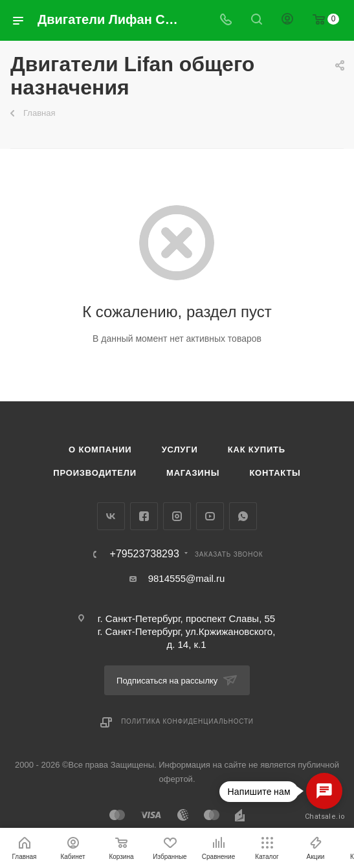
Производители (95, 473)
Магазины (193, 473)
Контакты (275, 473)
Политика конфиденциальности (187, 721)
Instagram (177, 516)
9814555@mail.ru (187, 578)
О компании (100, 450)
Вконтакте (111, 516)
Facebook (144, 516)
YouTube (210, 516)
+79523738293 (145, 554)
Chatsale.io (324, 817)
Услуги (180, 450)
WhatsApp (243, 516)
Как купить (257, 450)
